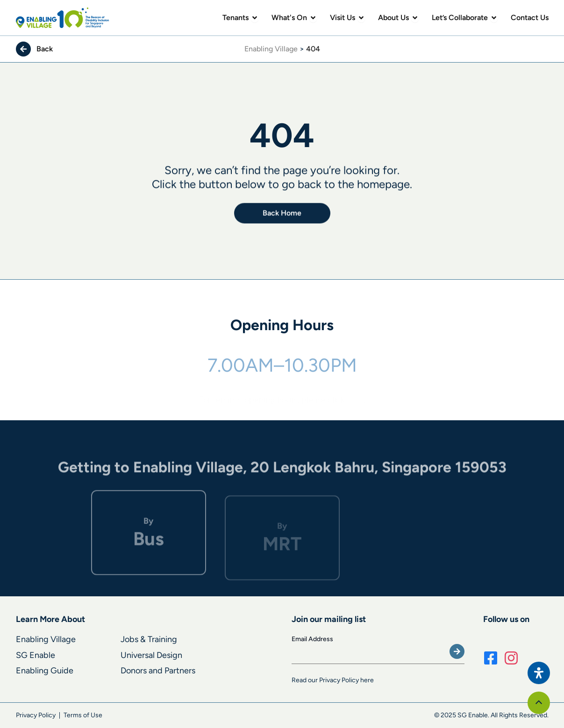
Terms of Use (83, 715)
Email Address (312, 639)
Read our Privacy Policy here (333, 680)
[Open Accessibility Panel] (539, 673)
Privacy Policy (36, 715)
